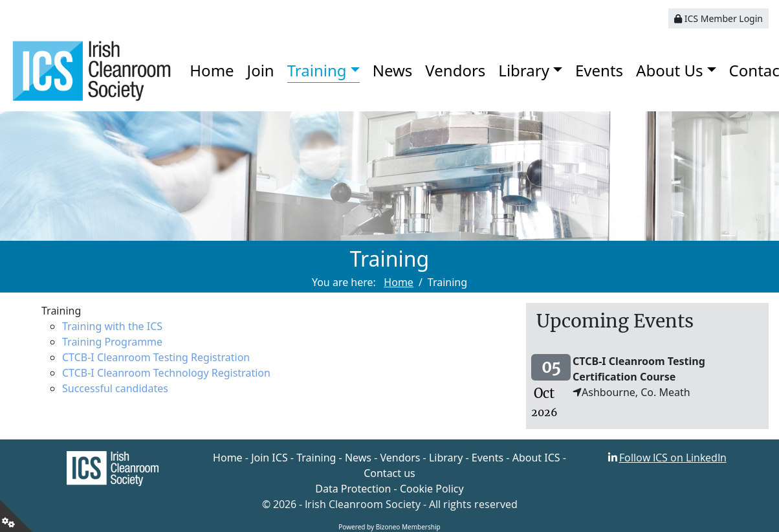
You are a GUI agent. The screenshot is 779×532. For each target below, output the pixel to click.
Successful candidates (115, 388)
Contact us (389, 473)
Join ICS (269, 458)
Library (524, 70)
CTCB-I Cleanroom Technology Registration (166, 373)
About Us (669, 70)
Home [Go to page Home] (399, 282)
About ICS (536, 458)
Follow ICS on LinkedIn (673, 458)
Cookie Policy (432, 489)
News (393, 70)
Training (317, 70)
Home (212, 70)
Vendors (455, 70)
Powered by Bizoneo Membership (389, 527)
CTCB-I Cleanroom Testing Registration (156, 357)
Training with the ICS (112, 326)
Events (599, 70)
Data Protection (353, 489)
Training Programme (112, 342)
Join (261, 70)
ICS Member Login (719, 18)
